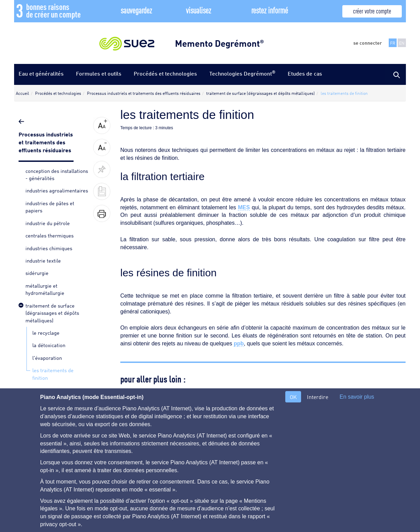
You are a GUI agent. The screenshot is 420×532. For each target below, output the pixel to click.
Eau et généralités (41, 73)
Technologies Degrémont (242, 73)
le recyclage (46, 332)
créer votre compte (372, 10)
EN (402, 43)
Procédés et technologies (165, 73)
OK (293, 397)
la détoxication (49, 345)
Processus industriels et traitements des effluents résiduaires (46, 142)
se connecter (368, 43)
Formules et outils (99, 73)
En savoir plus (357, 397)
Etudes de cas (305, 73)
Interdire (318, 397)
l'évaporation (47, 357)
